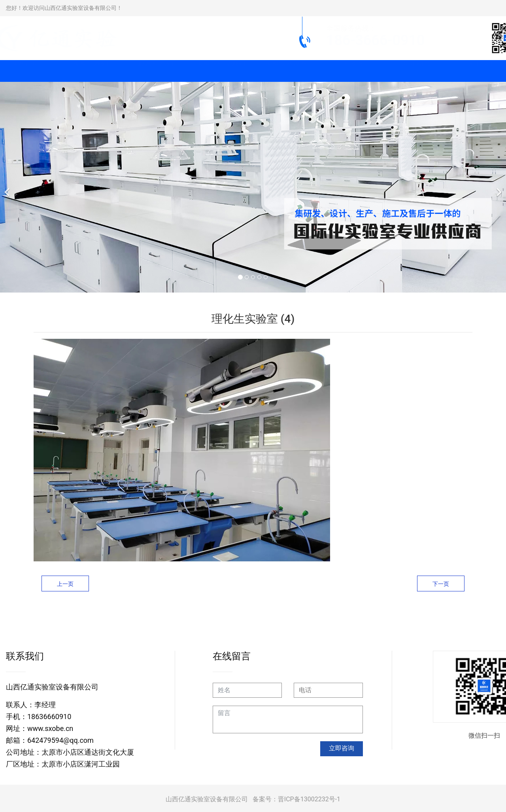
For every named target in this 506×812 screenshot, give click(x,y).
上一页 (65, 584)
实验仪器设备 (286, 71)
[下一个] (498, 187)
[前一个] (8, 187)
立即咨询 (342, 748)
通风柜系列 (155, 71)
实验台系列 (90, 71)
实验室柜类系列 (221, 71)
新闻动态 (416, 71)
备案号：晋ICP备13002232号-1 (296, 799)
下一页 (441, 584)
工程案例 (351, 71)
